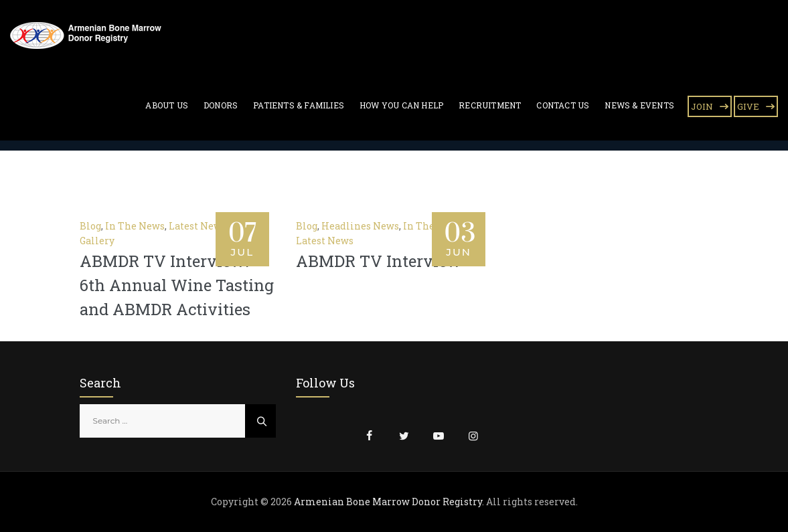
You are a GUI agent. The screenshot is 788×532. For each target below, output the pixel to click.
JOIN (702, 106)
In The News (135, 226)
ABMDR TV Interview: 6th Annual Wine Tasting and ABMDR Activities (177, 285)
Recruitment (490, 105)
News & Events (639, 105)
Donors (221, 105)
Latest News (198, 226)
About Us (167, 105)
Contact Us (563, 105)
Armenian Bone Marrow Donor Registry (388, 502)
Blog (90, 226)
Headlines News (360, 226)
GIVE (748, 106)
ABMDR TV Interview (379, 261)
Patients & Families (299, 105)
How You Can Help (401, 105)
